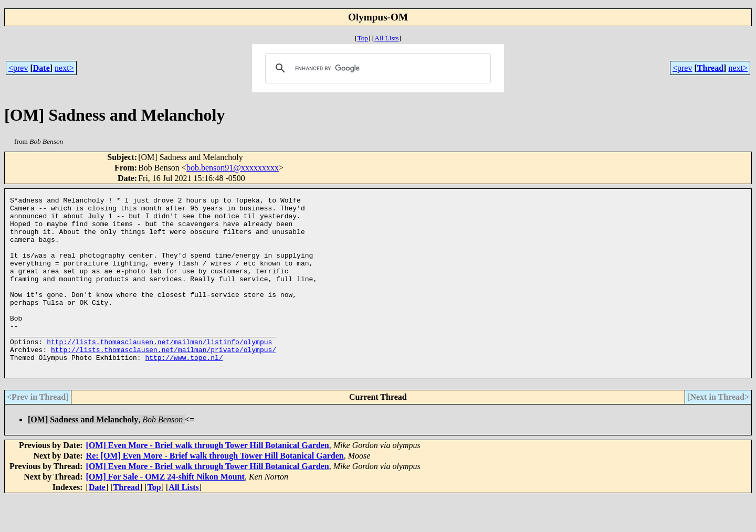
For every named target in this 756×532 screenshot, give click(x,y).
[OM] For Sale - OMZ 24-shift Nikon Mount (165, 511)
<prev (18, 68)
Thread (710, 68)
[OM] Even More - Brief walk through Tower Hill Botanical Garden (208, 480)
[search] (376, 68)
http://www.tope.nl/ (184, 390)
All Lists (386, 38)
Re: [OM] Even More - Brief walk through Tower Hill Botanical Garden (215, 490)
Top (363, 38)
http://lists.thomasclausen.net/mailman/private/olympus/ (164, 381)
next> (64, 68)
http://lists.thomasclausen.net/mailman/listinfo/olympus (159, 371)
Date (41, 68)
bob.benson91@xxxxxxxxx (233, 168)
